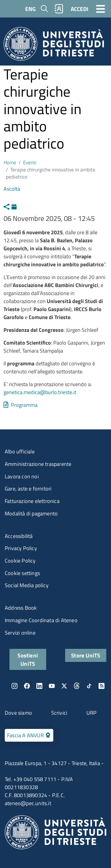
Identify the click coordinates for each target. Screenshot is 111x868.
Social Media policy (27, 585)
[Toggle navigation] (101, 9)
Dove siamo (18, 713)
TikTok (89, 686)
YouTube (52, 686)
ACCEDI (79, 9)
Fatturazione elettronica (32, 501)
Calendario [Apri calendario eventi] (16, 206)
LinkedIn (39, 686)
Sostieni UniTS (28, 659)
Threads (77, 686)
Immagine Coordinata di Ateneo (41, 620)
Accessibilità (19, 536)
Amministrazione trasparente (38, 464)
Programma (24, 405)
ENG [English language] (30, 9)
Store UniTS (86, 655)
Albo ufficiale (20, 451)
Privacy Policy (21, 548)
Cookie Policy (20, 561)
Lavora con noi (22, 476)
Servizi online (20, 633)
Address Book (21, 608)
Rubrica (59, 9)
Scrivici (59, 713)
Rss (102, 686)
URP (92, 713)
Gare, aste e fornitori (28, 489)
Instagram (15, 686)
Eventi (30, 162)
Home (10, 162)
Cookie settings (22, 573)
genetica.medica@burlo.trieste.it (40, 392)
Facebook (27, 686)
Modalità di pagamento (31, 513)
